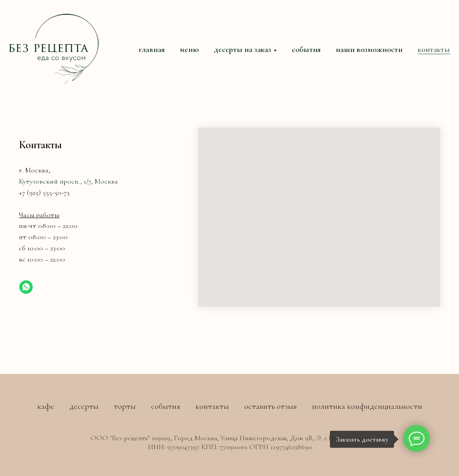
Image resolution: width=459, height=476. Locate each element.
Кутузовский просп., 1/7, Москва (68, 181)
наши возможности (369, 49)
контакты (434, 49)
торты (125, 406)
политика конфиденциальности (367, 406)
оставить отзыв (271, 406)
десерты (84, 406)
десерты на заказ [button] (242, 49)
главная (152, 49)
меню (189, 49)
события (306, 49)
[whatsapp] (26, 287)
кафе (46, 406)
